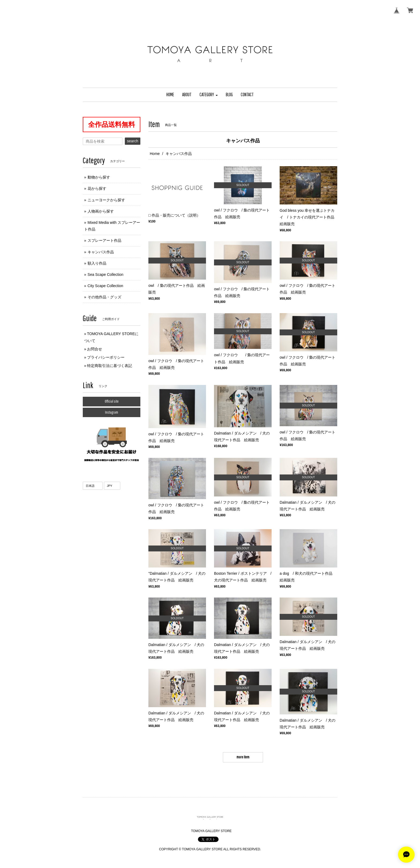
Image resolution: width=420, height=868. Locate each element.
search (133, 141)
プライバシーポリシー (106, 357)
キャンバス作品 (101, 252)
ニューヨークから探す (106, 200)
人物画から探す (101, 211)
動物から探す (99, 177)
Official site (112, 401)
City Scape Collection (105, 286)
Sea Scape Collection (106, 275)
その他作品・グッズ (104, 297)
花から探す (97, 188)
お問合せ (95, 349)
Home (155, 154)
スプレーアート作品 (104, 240)
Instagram (112, 412)
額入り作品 (97, 263)
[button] (209, 95)
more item (243, 757)
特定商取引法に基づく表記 (110, 366)
